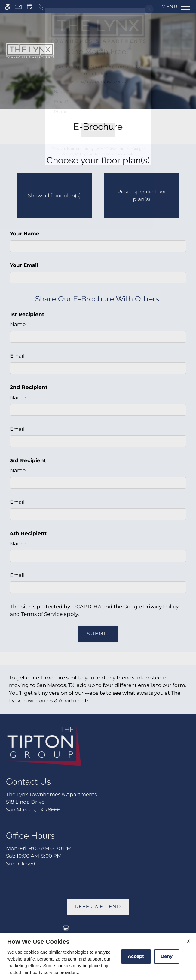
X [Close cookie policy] (188, 941)
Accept (136, 956)
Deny (167, 956)
